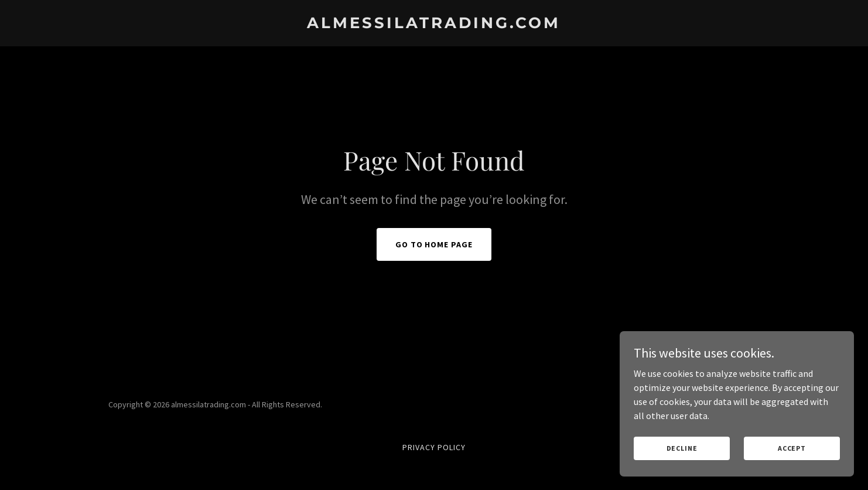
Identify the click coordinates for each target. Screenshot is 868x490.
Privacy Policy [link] (434, 447)
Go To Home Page (434, 244)
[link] (434, 25)
